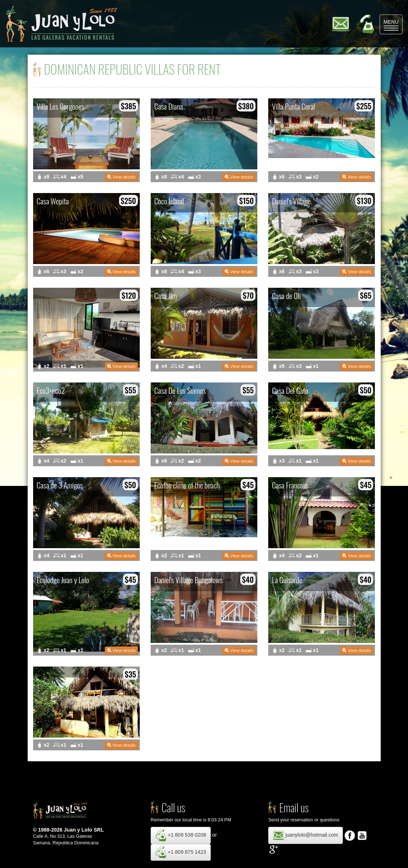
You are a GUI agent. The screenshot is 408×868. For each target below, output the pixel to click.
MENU (393, 25)
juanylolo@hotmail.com (306, 835)
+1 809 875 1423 (181, 852)
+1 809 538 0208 (181, 835)
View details (121, 177)
